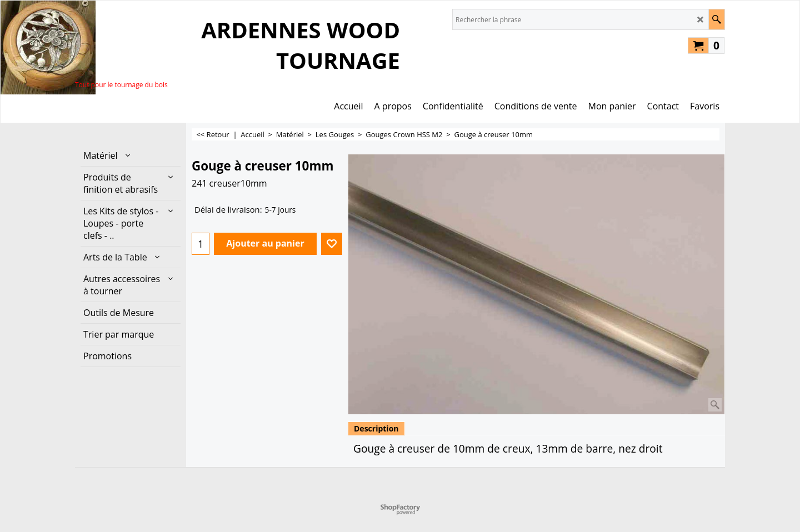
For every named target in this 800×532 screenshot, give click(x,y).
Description (376, 428)
